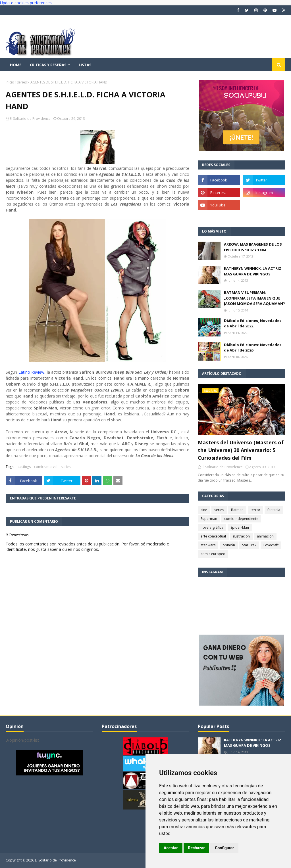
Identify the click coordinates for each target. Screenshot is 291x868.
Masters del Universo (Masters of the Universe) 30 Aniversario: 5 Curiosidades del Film (241, 450)
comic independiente (241, 519)
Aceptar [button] (171, 848)
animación (265, 536)
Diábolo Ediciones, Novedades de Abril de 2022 (253, 323)
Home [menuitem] (16, 65)
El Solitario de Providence (30, 119)
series (22, 82)
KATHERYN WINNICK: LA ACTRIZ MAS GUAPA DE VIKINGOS (253, 271)
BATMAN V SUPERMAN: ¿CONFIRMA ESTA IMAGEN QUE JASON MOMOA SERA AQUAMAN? (254, 298)
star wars (208, 545)
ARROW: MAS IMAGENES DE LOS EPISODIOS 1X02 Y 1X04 (253, 247)
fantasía (274, 510)
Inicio (10, 82)
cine (204, 510)
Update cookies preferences (26, 3)
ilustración (241, 536)
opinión (229, 545)
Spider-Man (240, 527)
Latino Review (32, 372)
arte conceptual (213, 536)
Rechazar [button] (197, 848)
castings (24, 467)
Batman (237, 510)
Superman (209, 519)
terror (255, 510)
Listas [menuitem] (85, 65)
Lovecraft (271, 545)
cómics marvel (46, 467)
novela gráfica (212, 527)
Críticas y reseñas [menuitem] (48, 65)
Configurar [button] (224, 848)
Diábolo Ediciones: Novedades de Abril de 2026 (253, 348)
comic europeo (213, 554)
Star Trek (249, 545)
